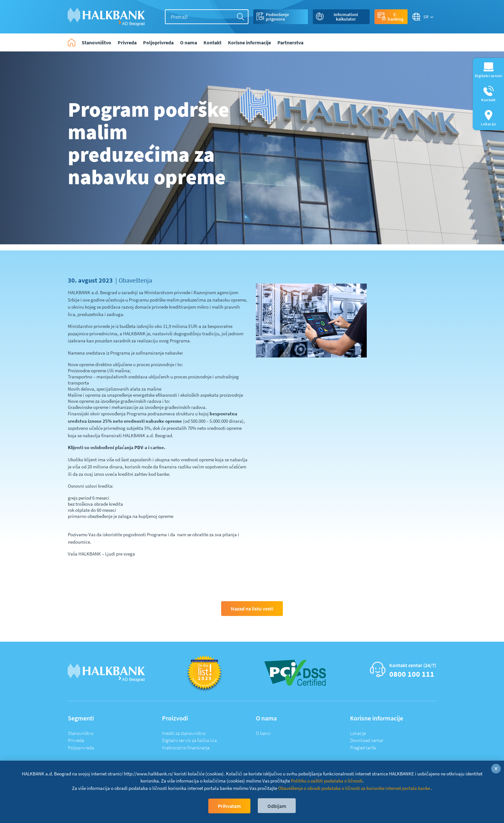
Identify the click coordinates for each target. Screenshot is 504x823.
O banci (263, 733)
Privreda (76, 740)
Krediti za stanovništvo (184, 733)
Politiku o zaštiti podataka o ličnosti (327, 781)
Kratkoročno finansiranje (186, 748)
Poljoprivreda (81, 748)
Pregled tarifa (363, 748)
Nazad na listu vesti (252, 609)
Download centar (367, 740)
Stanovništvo (81, 733)
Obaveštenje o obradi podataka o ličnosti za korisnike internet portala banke (355, 788)
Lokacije (358, 733)
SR (426, 17)
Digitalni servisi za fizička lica (189, 740)
